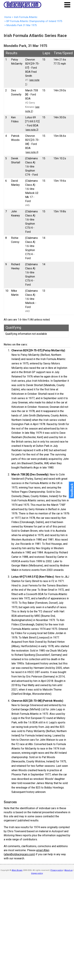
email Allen (43, 850)
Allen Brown (17, 870)
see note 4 (32, 152)
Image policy (37, 873)
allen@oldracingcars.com (19, 854)
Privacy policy (57, 870)
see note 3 (32, 130)
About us (68, 870)
